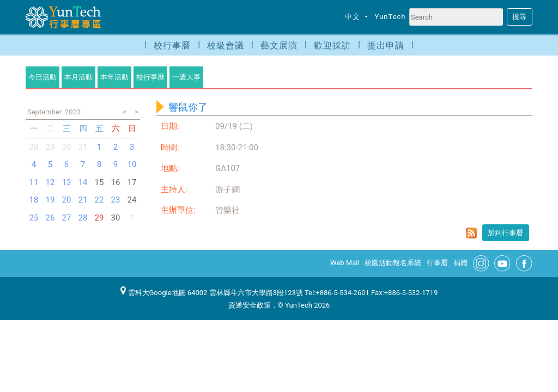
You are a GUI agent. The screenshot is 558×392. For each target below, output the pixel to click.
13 (67, 182)
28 (34, 147)
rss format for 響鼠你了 (471, 233)
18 (34, 200)
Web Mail (345, 263)
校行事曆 (172, 45)
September (44, 112)
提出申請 (386, 45)
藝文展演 (279, 45)
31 (83, 147)
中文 (354, 17)
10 (132, 164)
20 (67, 200)
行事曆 (437, 263)
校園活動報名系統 (393, 263)
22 (99, 200)
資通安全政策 (250, 305)
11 (34, 182)
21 (83, 200)
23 (116, 200)
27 (67, 218)
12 (50, 182)
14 (83, 182)
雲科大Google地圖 (153, 293)
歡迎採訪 (332, 45)
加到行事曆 (505, 233)
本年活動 (114, 77)
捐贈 (460, 263)
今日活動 (43, 77)
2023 (73, 112)
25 (34, 218)
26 (50, 218)
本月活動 (78, 77)
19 (50, 200)
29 (99, 218)
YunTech (390, 17)
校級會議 (226, 45)
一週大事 (186, 77)
